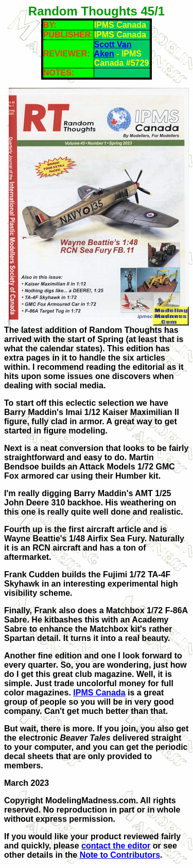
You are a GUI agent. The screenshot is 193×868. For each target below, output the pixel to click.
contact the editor (116, 846)
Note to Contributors (120, 855)
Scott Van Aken (113, 49)
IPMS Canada (99, 693)
